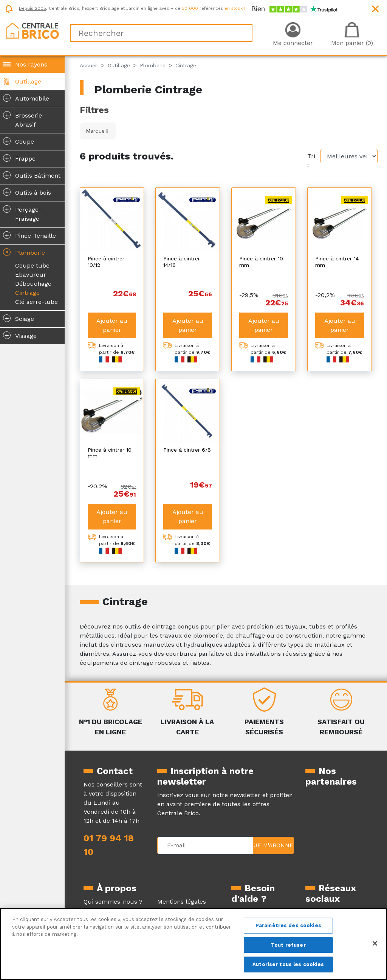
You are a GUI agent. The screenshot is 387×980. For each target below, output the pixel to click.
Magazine (97, 896)
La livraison (248, 897)
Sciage (19, 318)
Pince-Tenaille (29, 235)
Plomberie (23, 252)
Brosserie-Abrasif (24, 119)
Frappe (19, 158)
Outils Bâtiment (32, 175)
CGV (163, 896)
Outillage (28, 81)
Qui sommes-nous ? (113, 886)
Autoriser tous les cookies (288, 964)
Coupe (19, 141)
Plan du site (175, 905)
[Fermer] (375, 943)
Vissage (20, 335)
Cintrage (27, 293)
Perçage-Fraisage (22, 214)
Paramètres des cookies (288, 925)
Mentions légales (182, 886)
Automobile (26, 98)
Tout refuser (288, 945)
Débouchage (33, 284)
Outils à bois (27, 192)
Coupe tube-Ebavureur (34, 270)
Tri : (311, 160)
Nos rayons (31, 64)
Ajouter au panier (112, 318)
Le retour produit (257, 906)
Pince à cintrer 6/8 (187, 442)
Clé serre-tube (36, 302)
